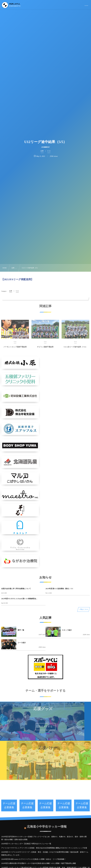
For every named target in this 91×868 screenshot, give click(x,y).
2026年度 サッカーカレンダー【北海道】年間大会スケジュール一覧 (26, 844)
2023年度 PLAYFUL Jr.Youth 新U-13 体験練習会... (19, 599)
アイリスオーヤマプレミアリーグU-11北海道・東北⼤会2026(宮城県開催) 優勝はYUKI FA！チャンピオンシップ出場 (44, 848)
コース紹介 (22, 643)
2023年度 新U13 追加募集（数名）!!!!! (59, 589)
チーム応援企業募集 (9, 805)
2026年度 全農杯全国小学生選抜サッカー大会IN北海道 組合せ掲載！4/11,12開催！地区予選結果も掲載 (39, 863)
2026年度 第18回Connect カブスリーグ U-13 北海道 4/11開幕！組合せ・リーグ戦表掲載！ (34, 859)
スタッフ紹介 (67, 630)
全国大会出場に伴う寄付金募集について (16, 589)
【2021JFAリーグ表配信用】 (17, 279)
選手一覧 (21, 630)
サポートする (46, 727)
